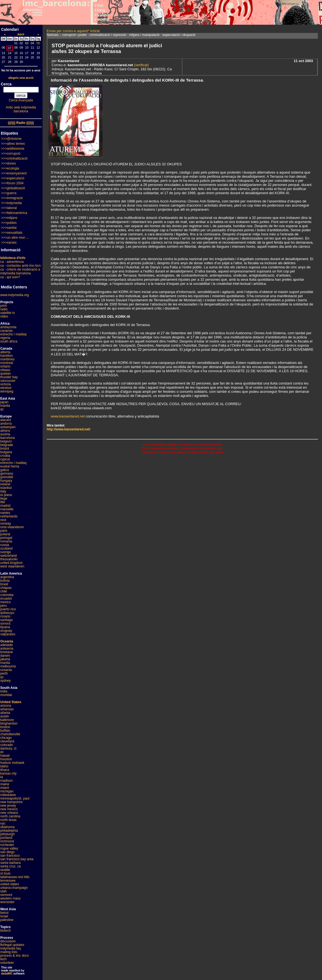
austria (5, 434)
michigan (7, 791)
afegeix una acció (21, 78)
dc (2, 752)
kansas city (8, 773)
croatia (5, 456)
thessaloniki (9, 559)
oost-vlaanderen (12, 527)
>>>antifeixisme (13, 149)
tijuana (5, 627)
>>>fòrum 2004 (12, 183)
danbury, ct (8, 748)
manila (5, 406)
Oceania (7, 641)
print (3, 306)
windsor (6, 388)
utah (3, 891)
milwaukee (8, 795)
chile (4, 591)
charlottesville (10, 734)
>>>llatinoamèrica (14, 213)
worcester (7, 902)
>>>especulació (13, 178)
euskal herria (10, 466)
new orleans (9, 813)
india (4, 691)
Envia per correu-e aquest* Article (73, 31)
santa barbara (10, 863)
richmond (7, 841)
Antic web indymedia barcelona (21, 109)
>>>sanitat (9, 228)
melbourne (8, 666)
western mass (10, 898)
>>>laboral (9, 208)
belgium (6, 441)
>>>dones (9, 163)
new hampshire (11, 802)
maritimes (7, 359)
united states (10, 884)
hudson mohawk (12, 763)
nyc (3, 823)
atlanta (5, 713)
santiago (6, 620)
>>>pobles (9, 223)
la (2, 777)
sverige (6, 552)
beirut (4, 913)
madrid (5, 506)
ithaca (5, 770)
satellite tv (8, 313)
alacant (6, 420)
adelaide (6, 645)
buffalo (5, 731)
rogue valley (9, 848)
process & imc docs (15, 956)
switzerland (9, 556)
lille (3, 502)
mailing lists (9, 952)
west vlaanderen (12, 566)
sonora (5, 623)
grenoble (7, 477)
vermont (6, 895)
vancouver (8, 381)
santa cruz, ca (11, 866)
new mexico (9, 809)
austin (5, 716)
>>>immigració (12, 198)
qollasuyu (7, 613)
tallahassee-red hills (15, 877)
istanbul (6, 488)
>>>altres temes (13, 144)
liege (4, 499)
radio (4, 309)
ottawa (5, 370)
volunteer (7, 963)
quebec (6, 374)
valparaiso (8, 634)
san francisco (10, 856)
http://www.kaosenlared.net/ (68, 429)
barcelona (8, 438)
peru (4, 606)
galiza (5, 470)
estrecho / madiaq (13, 334)
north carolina (10, 816)
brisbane (7, 652)
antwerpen (8, 427)
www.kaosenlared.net (68, 416)
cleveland (7, 741)
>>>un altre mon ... (15, 238)
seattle (5, 870)
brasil (4, 584)
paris (4, 531)
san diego (7, 852)
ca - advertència (12, 262)
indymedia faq (11, 948)
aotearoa (7, 648)
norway (6, 524)
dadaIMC (7, 974)
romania (6, 541)
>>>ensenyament (14, 173)
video (4, 316)
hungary (6, 481)
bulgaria (6, 452)
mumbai (6, 695)
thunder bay (9, 377)
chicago (6, 738)
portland (6, 838)
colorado (7, 745)
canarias (6, 331)
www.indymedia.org (15, 295)
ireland (5, 484)
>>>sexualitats (12, 233)
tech (3, 959)
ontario (5, 366)
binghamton (9, 723)
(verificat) (141, 65)
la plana (6, 495)
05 (38, 43)
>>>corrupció (11, 154)
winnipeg (7, 391)
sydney (5, 681)
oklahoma (7, 827)
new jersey (8, 806)
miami (5, 788)
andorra (6, 424)
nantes (5, 513)
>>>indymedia (12, 203)
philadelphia (9, 831)
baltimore (7, 720)
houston (6, 759)
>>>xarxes (9, 243)
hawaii (5, 756)
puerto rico (8, 609)
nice (3, 520)
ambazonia (8, 327)
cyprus (5, 459)
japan (4, 402)
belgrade (7, 445)
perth (4, 673)
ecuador (6, 598)
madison (6, 781)
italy (3, 491)
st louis (5, 873)
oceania (6, 670)
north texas (8, 820)
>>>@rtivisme (11, 139)
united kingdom (11, 563)
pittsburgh (8, 834)
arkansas (7, 709)
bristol (5, 449)
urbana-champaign (14, 888)
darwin (5, 656)
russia (5, 545)
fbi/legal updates (12, 945)
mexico (5, 602)
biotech (6, 931)
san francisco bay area (17, 859)
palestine (7, 920)
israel (4, 916)
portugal (6, 538)
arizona (6, 706)
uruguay (6, 631)
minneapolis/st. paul (15, 798)
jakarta (5, 659)
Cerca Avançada (21, 100)
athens (5, 431)
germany (7, 474)
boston (5, 727)
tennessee (8, 881)
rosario (5, 616)
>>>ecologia (10, 168)
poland (5, 534)
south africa (9, 341)
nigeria (5, 338)
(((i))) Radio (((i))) (21, 123)
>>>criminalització (14, 158)
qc (2, 409)
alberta (5, 352)
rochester (7, 845)
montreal (7, 363)
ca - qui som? (10, 277)
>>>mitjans (9, 218)
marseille (7, 509)
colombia (7, 595)
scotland (6, 549)
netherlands (9, 516)
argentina (7, 577)
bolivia (5, 581)
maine (5, 784)
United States (11, 702)
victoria (5, 384)
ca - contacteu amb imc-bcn (20, 266)
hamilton (6, 356)
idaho (4, 766)
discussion (8, 941)
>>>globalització (13, 188)
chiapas (6, 588)
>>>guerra (9, 193)
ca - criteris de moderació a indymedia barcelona (20, 271)
